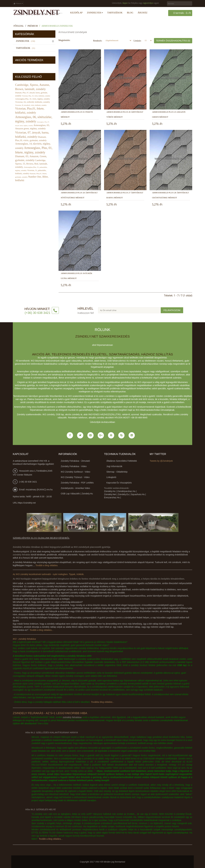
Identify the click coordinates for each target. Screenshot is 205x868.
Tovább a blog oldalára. (47, 565)
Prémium (33, 26)
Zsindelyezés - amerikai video (75, 488)
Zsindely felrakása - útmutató (75, 461)
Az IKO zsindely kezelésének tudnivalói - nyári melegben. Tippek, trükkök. (49, 574)
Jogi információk (114, 466)
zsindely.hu (110, 491)
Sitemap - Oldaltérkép (117, 472)
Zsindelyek (26, 41)
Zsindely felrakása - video (74, 466)
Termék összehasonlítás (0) (173, 40)
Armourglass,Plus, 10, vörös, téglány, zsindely (33, 99)
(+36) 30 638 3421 (28, 482)
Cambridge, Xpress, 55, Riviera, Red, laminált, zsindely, (31, 164)
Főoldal (19, 26)
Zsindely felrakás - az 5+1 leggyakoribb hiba (50, 713)
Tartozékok (26, 48)
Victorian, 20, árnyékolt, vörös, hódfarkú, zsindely (31, 105)
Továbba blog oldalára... (102, 702)
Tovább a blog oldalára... (41, 630)
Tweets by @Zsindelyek (161, 461)
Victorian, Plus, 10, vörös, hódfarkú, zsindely (36, 96)
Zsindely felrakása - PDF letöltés (77, 483)
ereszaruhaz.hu (112, 497)
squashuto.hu (138, 494)
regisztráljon (148, 3)
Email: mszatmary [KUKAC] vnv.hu (36, 489)
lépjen (125, 3)
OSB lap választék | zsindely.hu (77, 493)
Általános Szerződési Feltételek (122, 461)
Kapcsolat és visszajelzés (119, 483)
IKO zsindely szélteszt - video (76, 472)
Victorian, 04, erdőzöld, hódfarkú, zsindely (33, 102)
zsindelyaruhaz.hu (126, 491)
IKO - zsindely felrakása (24, 639)
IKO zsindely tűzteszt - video (75, 477)
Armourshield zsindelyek (57, 26)
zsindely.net (110, 494)
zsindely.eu (123, 494)
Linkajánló (111, 477)
